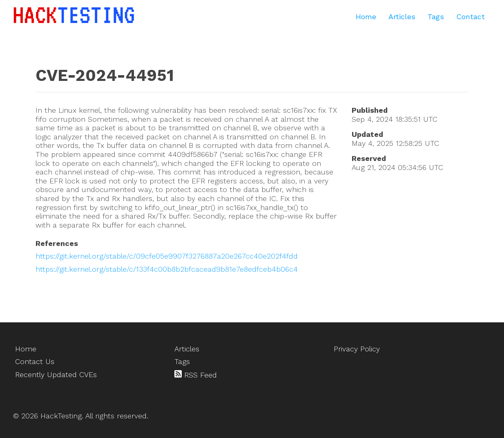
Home (366, 17)
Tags (436, 17)
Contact (471, 17)
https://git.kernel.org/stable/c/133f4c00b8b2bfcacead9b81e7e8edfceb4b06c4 (167, 269)
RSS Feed (196, 375)
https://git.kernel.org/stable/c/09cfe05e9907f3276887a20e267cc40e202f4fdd (167, 256)
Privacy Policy (357, 349)
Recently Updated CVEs (56, 374)
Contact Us (35, 361)
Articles (402, 17)
